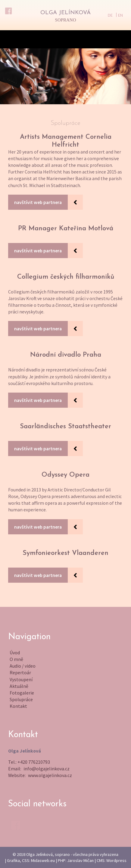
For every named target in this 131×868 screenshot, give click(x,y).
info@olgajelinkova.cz (47, 769)
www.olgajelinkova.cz (50, 775)
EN (120, 15)
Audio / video (23, 666)
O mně (16, 659)
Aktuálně (19, 686)
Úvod (15, 653)
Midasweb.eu (43, 860)
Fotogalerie (22, 693)
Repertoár (20, 672)
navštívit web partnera (38, 202)
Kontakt (18, 706)
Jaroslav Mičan (80, 860)
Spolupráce (21, 699)
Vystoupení (21, 679)
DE (110, 15)
